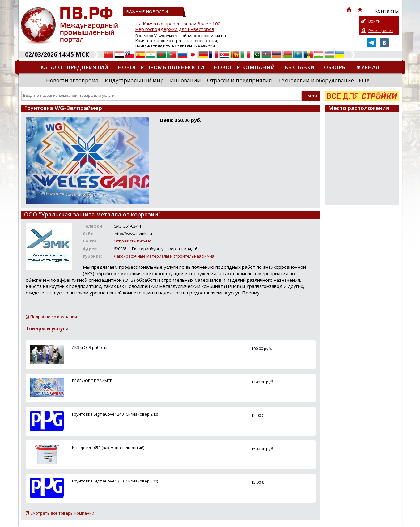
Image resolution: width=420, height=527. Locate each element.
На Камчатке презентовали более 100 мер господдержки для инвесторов (178, 26)
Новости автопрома (72, 80)
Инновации (185, 80)
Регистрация (381, 31)
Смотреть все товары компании (62, 513)
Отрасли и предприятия (240, 80)
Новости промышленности (161, 67)
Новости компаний (244, 67)
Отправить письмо (133, 241)
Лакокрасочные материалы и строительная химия (164, 256)
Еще (364, 80)
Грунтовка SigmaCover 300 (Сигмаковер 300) (115, 481)
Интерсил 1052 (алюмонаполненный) (108, 448)
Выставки (299, 67)
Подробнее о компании (54, 317)
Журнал (368, 67)
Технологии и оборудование (316, 80)
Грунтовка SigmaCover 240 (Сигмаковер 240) (115, 414)
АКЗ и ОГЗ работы (90, 347)
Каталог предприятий (74, 67)
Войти (374, 21)
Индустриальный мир (134, 80)
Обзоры (335, 67)
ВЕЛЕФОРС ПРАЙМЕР (92, 381)
